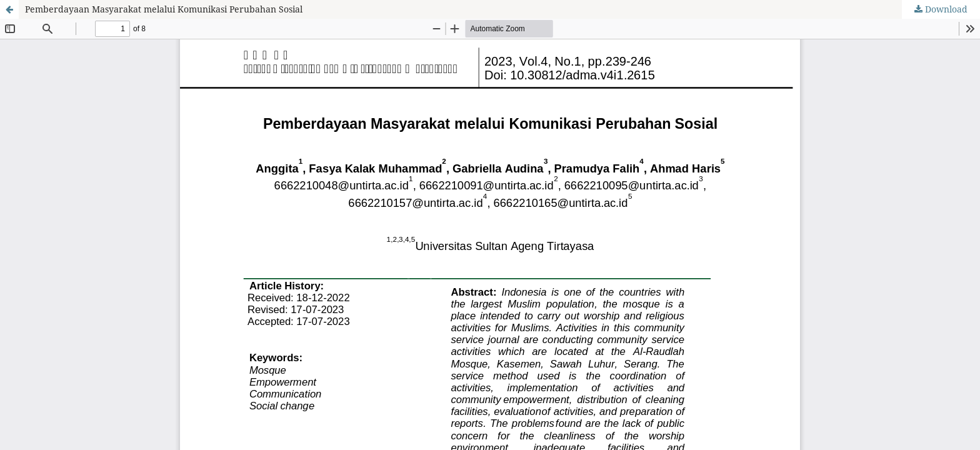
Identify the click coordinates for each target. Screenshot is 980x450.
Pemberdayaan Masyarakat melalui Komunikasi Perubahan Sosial (164, 9)
